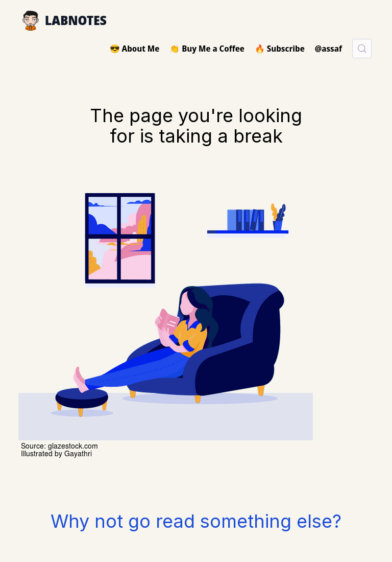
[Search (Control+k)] (362, 49)
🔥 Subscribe (280, 49)
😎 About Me (135, 49)
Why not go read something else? (196, 521)
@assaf (328, 49)
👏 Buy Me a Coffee (207, 49)
